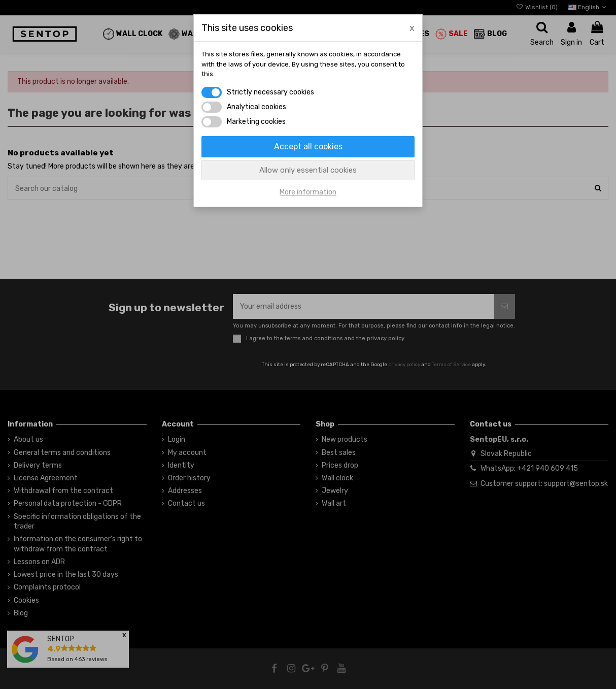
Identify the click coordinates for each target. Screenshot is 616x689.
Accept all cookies (308, 146)
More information (308, 192)
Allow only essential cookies (308, 170)
